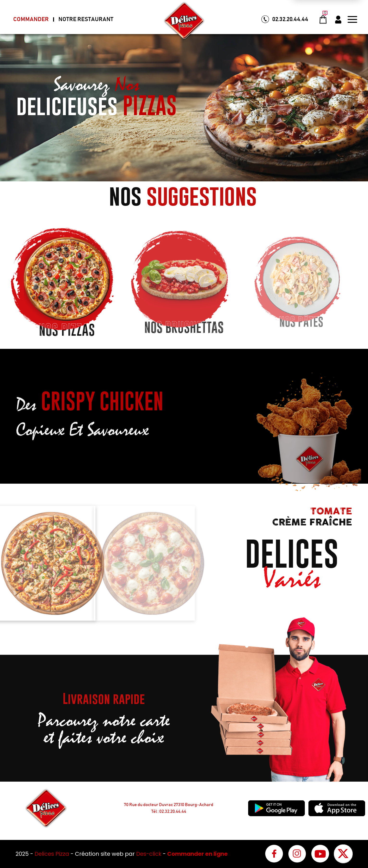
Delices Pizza (53, 854)
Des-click (149, 854)
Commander (31, 19)
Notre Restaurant (86, 19)
